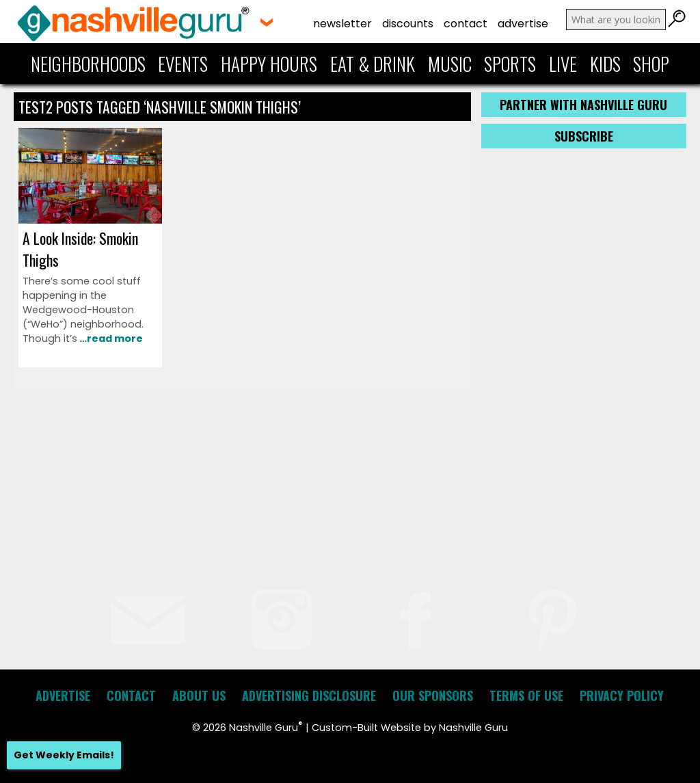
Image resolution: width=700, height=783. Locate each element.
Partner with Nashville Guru (583, 105)
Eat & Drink (373, 64)
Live (563, 64)
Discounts (408, 24)
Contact (466, 24)
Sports (510, 64)
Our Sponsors (433, 695)
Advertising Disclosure (309, 695)
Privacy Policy (622, 695)
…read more (110, 339)
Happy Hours (269, 64)
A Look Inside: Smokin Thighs (80, 249)
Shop (651, 64)
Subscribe (584, 136)
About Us (199, 695)
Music (450, 64)
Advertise (523, 24)
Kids (605, 64)
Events (183, 64)
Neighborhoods (88, 64)
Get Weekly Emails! (64, 755)
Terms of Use (526, 695)
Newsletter (342, 24)
